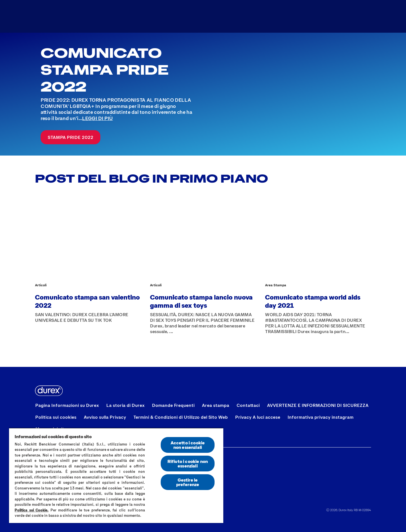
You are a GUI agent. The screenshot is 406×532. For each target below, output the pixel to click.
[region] (116, 475)
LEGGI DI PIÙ (97, 118)
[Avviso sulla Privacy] (105, 417)
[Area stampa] (216, 405)
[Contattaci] (248, 405)
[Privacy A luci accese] (258, 417)
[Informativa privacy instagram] (321, 417)
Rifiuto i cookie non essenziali (188, 463)
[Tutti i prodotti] (112, 16)
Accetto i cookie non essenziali (188, 445)
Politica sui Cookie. (32, 510)
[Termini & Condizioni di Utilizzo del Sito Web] (181, 417)
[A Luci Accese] (169, 16)
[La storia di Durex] (125, 405)
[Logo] (54, 16)
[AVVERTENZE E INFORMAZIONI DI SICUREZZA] (318, 405)
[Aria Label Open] (360, 16)
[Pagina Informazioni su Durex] (67, 405)
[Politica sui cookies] (56, 417)
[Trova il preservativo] (233, 16)
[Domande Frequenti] (173, 405)
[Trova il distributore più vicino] (314, 16)
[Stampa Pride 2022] (70, 137)
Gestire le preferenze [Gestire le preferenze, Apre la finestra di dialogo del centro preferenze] (188, 482)
